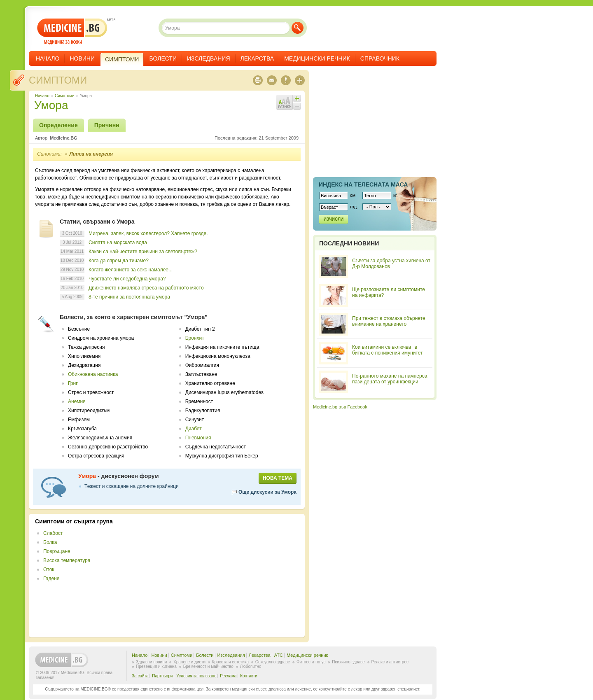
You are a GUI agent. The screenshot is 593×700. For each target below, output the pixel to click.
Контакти (249, 676)
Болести (163, 58)
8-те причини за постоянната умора (129, 297)
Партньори (162, 676)
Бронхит (195, 338)
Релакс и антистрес (390, 662)
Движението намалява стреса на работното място (146, 288)
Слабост (53, 533)
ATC (279, 655)
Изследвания (209, 58)
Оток (49, 569)
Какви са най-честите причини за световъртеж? (143, 252)
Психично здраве (348, 662)
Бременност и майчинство (208, 666)
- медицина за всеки (72, 31)
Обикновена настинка (93, 374)
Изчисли (334, 219)
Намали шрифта (297, 106)
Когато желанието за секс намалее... (131, 270)
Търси (298, 28)
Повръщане (57, 551)
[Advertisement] (231, 576)
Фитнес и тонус (311, 662)
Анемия (77, 401)
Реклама (228, 676)
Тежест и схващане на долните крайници (132, 486)
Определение (58, 125)
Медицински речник (317, 58)
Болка (50, 542)
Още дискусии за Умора (267, 492)
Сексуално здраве (273, 662)
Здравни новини (151, 662)
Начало (48, 58)
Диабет (194, 429)
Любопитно (251, 666)
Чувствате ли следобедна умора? (127, 279)
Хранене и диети (189, 662)
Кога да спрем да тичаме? (119, 261)
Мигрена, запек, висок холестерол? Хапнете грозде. (148, 233)
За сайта (140, 676)
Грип (73, 383)
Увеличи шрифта (297, 98)
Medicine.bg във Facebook (340, 407)
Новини (82, 58)
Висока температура (67, 560)
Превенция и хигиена (156, 666)
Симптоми (58, 80)
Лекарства (257, 58)
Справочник (380, 58)
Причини (107, 125)
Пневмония (198, 438)
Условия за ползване (196, 676)
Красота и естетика (230, 662)
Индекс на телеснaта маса (363, 184)
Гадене (51, 579)
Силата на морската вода (118, 243)
